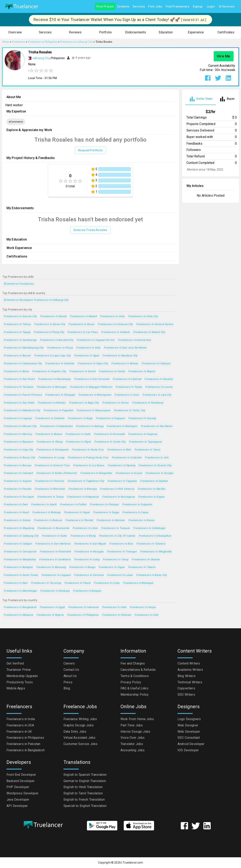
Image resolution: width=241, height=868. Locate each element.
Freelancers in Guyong (142, 418)
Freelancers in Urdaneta (127, 458)
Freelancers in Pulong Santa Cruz (88, 458)
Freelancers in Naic (16, 583)
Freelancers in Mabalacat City (22, 411)
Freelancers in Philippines (83, 615)
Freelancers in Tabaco (142, 567)
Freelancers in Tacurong (46, 583)
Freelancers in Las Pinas (83, 332)
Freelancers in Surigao (159, 473)
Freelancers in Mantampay (54, 379)
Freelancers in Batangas (52, 387)
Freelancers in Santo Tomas (21, 575)
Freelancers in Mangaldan (96, 473)
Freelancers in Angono (18, 481)
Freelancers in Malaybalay (20, 560)
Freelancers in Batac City (151, 575)
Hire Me (224, 56)
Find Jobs (155, 7)
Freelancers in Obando (146, 560)
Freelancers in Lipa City (157, 395)
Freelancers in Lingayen (56, 575)
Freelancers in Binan (16, 371)
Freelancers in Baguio (142, 371)
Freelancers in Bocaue (17, 466)
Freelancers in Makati (83, 316)
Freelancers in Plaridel (79, 520)
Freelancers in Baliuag (90, 426)
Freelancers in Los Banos (89, 466)
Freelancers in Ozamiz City (155, 466)
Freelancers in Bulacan (48, 520)
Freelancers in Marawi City (20, 426)
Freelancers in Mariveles (50, 489)
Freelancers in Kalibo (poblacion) (57, 473)
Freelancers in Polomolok (55, 552)
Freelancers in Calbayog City (21, 536)
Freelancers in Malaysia (18, 615)
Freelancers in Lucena (159, 387)
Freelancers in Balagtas (18, 567)
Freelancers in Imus (127, 395)
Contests (123, 7)
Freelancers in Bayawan (18, 442)
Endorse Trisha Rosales (90, 230)
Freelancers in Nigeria (50, 615)
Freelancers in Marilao (151, 489)
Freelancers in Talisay (17, 324)
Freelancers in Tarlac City (129, 411)
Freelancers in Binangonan (95, 395)
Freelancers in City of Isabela (117, 536)
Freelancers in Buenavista (53, 528)
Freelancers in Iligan (87, 356)
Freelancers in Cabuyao (156, 364)
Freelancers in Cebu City (143, 316)
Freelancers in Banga (82, 567)
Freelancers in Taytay (129, 387)
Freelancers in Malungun (138, 583)
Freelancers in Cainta (112, 371)
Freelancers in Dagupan (110, 418)
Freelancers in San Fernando (92, 379)
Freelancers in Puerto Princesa (23, 395)
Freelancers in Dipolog (121, 466)
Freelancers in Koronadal (109, 434)
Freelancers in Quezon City (20, 316)
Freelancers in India (114, 607)
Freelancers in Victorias (50, 481)
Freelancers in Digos (78, 442)
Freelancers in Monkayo (55, 591)
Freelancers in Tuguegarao (145, 442)
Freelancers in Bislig (83, 536)
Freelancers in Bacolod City (57, 340)
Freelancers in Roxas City (19, 458)
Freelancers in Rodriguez (122, 426)
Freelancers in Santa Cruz (88, 450)
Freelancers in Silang (49, 442)
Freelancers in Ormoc (115, 403)
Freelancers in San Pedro (19, 379)
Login (211, 7)
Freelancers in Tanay (116, 560)
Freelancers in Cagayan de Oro (96, 340)
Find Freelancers (178, 7)
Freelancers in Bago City (84, 403)
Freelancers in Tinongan (122, 552)
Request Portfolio (90, 150)
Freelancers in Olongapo (60, 395)
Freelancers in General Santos (155, 324)
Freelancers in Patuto (78, 583)
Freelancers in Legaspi (18, 418)
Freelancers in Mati (119, 450)
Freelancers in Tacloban (18, 387)
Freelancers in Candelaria (55, 560)
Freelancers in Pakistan (117, 615)
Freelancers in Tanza (147, 450)
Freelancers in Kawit (16, 512)
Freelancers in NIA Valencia (117, 489)
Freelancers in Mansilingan (20, 591)
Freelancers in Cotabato (50, 418)
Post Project (105, 7)
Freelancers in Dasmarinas (134, 340)
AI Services (227, 7)
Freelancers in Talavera (151, 544)
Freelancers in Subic (54, 536)
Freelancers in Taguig (17, 332)
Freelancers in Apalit (44, 505)
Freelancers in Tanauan (115, 528)
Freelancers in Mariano (111, 520)
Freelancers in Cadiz (78, 434)
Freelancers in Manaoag (51, 567)
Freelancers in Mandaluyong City (24, 348)
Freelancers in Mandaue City (120, 356)
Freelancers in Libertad (127, 379)
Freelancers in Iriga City (18, 450)
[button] (15, 32)
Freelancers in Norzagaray (118, 497)
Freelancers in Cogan (112, 567)
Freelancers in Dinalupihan (155, 536)
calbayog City (41, 58)
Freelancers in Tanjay (50, 497)
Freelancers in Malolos (52, 403)
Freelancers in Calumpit (18, 473)
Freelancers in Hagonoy (143, 434)
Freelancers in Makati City (149, 332)
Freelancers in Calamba (60, 364)
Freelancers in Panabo (17, 489)
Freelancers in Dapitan (154, 481)
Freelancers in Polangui (104, 505)
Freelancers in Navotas (159, 379)
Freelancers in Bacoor (17, 356)
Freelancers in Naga (80, 418)
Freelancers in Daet (16, 505)
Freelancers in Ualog (87, 560)
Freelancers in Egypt (52, 607)
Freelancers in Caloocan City (115, 324)
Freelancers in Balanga (46, 512)
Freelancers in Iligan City (93, 364)
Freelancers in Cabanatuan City (23, 364)
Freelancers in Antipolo (115, 332)
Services (139, 7)
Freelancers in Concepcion (20, 552)
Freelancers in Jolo (157, 458)
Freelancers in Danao (141, 520)
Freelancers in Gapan (151, 497)
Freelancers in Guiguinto (137, 505)
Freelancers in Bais (121, 544)
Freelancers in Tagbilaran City (86, 481)
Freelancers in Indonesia (83, 607)
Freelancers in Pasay (60, 348)
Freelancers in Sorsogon (19, 497)
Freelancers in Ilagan (77, 512)
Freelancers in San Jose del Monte (125, 348)
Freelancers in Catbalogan (149, 528)
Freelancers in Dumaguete (52, 450)
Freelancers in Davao (81, 324)
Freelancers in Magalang (19, 528)
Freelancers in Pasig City (49, 332)
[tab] (201, 99)
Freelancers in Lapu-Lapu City (52, 356)
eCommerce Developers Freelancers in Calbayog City (36, 300)
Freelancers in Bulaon (49, 434)
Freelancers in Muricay (18, 434)
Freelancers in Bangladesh (20, 607)
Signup (198, 7)
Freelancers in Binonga (82, 489)
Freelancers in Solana (17, 520)
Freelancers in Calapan (18, 544)
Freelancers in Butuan (125, 364)
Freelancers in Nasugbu (89, 552)
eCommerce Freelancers (19, 284)
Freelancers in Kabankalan (56, 426)
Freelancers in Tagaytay (122, 481)
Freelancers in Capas (135, 512)
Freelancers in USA (146, 615)
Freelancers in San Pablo (19, 403)
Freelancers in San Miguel (90, 544)
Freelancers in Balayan (87, 591)
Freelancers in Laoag (51, 458)
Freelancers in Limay (107, 583)
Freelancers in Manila (53, 316)
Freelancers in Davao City (50, 324)
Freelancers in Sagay (106, 512)
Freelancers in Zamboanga (20, 340)
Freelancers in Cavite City (110, 442)
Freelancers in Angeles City (49, 371)
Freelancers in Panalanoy (148, 403)
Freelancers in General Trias (52, 466)
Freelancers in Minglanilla (156, 552)
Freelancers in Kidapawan (83, 497)
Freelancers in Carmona (89, 575)
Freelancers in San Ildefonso (53, 544)
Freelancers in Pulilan (73, 505)
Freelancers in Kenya (143, 607)
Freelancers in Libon (85, 528)
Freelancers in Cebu (112, 316)
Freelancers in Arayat (129, 473)
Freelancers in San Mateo (156, 426)
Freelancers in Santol (82, 371)
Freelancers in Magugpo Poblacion (91, 387)
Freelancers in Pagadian (58, 411)
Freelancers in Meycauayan (93, 411)
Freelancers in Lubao (120, 575)
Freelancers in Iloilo (88, 348)
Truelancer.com (133, 863)
